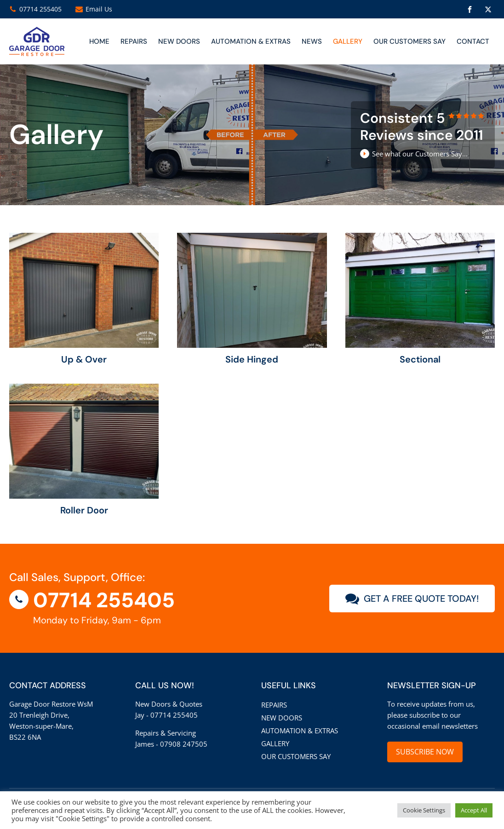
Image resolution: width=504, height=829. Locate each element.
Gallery (348, 41)
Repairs (134, 41)
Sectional (420, 359)
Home (99, 41)
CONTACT (473, 41)
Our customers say (409, 41)
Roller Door (84, 510)
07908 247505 (184, 744)
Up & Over (84, 359)
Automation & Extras (251, 41)
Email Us (99, 9)
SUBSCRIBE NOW (425, 752)
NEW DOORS (179, 41)
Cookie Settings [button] (424, 810)
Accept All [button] (474, 810)
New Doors (282, 718)
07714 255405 (40, 9)
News (312, 41)
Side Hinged (252, 359)
